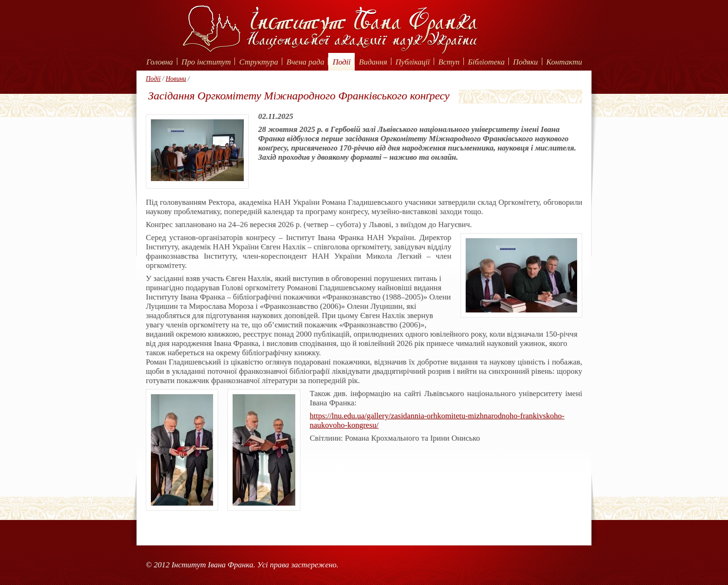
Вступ (449, 62)
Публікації (413, 62)
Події (341, 62)
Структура (259, 62)
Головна (159, 62)
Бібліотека (486, 62)
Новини (176, 79)
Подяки (526, 62)
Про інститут (206, 62)
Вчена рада (305, 62)
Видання (373, 62)
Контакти (564, 62)
